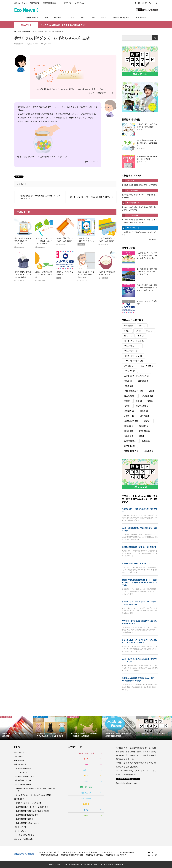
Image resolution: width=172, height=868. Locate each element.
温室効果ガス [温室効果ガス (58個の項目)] (131, 421)
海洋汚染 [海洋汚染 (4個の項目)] (145, 416)
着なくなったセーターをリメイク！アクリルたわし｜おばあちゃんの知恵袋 (139, 641)
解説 (93, 18)
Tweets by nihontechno (126, 783)
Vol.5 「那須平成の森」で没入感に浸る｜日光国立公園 (139, 529)
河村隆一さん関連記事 (23, 768)
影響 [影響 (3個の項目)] (139, 401)
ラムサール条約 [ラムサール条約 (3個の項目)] (146, 366)
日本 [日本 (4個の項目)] (127, 406)
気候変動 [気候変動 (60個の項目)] (129, 411)
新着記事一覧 (19, 760)
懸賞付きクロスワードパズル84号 (28, 803)
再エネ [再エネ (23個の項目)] (129, 386)
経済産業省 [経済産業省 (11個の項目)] (130, 441)
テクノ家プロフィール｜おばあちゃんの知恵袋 (33, 795)
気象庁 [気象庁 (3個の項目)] (144, 411)
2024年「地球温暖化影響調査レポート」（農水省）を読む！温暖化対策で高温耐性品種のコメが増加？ (139, 583)
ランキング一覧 (20, 827)
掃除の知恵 (26, 25)
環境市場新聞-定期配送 (49, 855)
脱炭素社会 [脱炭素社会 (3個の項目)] (130, 446)
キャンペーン (141, 18)
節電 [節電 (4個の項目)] (141, 436)
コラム (83, 18)
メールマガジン (66, 3)
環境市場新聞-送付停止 (24, 819)
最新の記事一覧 (20, 764)
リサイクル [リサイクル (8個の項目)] (130, 371)
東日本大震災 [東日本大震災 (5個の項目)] (142, 406)
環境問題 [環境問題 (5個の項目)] (144, 426)
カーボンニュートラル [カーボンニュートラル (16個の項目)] (134, 341)
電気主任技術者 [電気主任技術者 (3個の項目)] (131, 451)
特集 (86, 781)
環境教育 (58, 18)
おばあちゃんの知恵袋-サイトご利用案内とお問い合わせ (35, 790)
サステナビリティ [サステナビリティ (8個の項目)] (132, 346)
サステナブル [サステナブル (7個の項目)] (131, 351)
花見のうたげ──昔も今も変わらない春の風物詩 (139, 510)
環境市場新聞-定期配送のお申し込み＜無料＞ (33, 811)
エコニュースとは (20, 3)
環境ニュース (86, 793)
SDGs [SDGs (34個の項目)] (128, 336)
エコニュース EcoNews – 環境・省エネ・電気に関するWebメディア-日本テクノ (140, 499)
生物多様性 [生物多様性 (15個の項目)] (144, 431)
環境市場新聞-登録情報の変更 (27, 815)
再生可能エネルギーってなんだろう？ (136, 563)
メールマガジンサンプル (25, 835)
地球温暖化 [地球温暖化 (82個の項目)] (147, 396)
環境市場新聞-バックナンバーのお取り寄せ (32, 807)
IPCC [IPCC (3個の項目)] (149, 331)
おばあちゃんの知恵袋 (121, 18)
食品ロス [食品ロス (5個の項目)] (149, 451)
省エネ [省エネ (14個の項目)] (129, 436)
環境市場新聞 (35, 3)
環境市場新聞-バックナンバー (117, 855)
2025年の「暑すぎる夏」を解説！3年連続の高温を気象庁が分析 (139, 622)
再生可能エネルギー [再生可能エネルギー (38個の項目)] (134, 391)
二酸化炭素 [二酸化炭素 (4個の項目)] (143, 381)
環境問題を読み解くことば (24, 776)
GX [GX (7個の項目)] (138, 331)
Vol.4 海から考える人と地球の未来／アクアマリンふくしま (140, 660)
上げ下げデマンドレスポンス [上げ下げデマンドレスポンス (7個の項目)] (136, 376)
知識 (46, 18)
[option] (17, 728)
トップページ (19, 756)
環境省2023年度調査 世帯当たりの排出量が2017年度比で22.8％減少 (138, 679)
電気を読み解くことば (23, 780)
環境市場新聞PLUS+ (50, 3)
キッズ (104, 18)
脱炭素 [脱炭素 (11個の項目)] (146, 441)
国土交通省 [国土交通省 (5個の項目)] (130, 396)
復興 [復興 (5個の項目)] (150, 401)
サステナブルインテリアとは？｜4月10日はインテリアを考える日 (139, 603)
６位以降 (152, 239)
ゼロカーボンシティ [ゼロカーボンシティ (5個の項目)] (133, 356)
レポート (71, 18)
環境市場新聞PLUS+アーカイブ (27, 823)
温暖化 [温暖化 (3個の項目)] (147, 421)
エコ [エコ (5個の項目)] (141, 336)
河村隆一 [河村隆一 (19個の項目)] (129, 416)
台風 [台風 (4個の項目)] (152, 391)
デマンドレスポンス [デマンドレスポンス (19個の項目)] (134, 361)
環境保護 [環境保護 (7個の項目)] (129, 426)
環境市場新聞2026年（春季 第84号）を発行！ (139, 547)
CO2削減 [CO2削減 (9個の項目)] (129, 326)
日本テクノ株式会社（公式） (49, 852)
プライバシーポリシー (80, 852)
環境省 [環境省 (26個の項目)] (129, 431)
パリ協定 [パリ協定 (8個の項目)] (129, 366)
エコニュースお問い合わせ (24, 839)
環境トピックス (32, 18)
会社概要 (66, 852)
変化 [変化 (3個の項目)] (127, 401)
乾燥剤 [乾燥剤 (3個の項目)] (128, 381)
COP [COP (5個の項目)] (142, 326)
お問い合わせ (80, 3)
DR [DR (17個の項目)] (127, 331)
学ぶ (86, 776)
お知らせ (94, 852)
